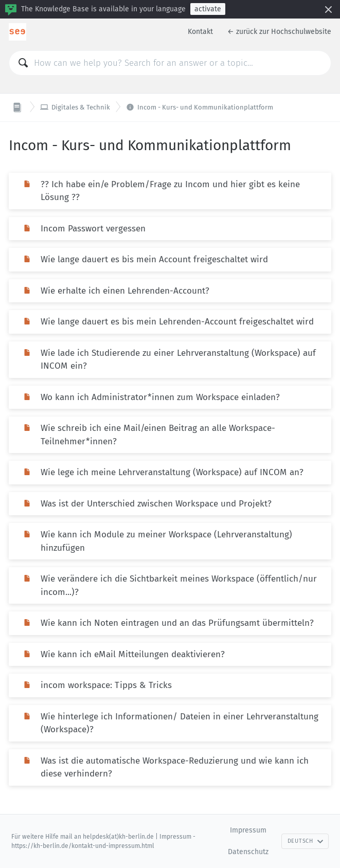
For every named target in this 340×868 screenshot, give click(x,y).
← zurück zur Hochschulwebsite (279, 32)
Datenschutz (248, 852)
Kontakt (200, 32)
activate (208, 9)
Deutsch (306, 841)
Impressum (248, 830)
